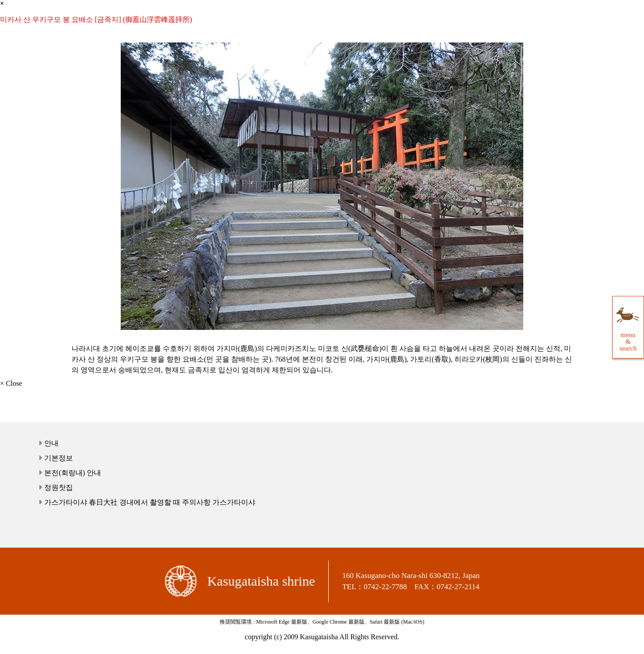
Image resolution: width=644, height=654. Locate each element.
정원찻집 (59, 487)
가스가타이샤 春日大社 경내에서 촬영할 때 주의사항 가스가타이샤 (150, 502)
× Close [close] (11, 383)
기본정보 (59, 458)
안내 (51, 443)
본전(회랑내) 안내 (73, 473)
